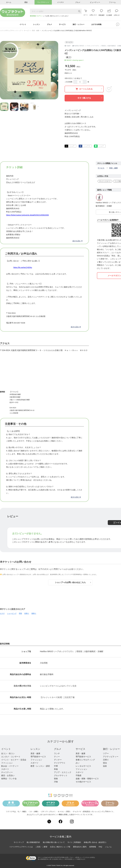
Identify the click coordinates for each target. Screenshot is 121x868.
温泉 (105, 766)
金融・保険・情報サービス (87, 779)
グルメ (58, 749)
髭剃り (34, 613)
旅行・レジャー (111, 749)
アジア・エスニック (63, 772)
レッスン (35, 749)
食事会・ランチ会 (9, 779)
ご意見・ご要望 (41, 847)
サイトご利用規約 (74, 842)
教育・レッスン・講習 (40, 766)
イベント (6, 749)
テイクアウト (60, 763)
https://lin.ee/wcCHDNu (23, 267)
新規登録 (33, 16)
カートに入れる (89, 89)
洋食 (56, 782)
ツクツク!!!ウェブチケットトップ (11, 31)
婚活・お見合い (8, 775)
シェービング (12, 613)
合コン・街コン (8, 753)
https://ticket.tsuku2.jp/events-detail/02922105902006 (27, 215)
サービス (27, 31)
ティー (57, 757)
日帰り (106, 760)
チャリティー (7, 772)
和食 (56, 769)
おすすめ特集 (96, 24)
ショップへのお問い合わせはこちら (73, 582)
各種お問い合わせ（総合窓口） (96, 842)
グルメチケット (61, 775)
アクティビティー (111, 757)
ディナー (58, 760)
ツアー (106, 753)
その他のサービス (83, 782)
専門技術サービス (38, 757)
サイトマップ (19, 842)
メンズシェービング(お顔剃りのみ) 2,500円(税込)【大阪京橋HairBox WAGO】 (67, 31)
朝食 (56, 779)
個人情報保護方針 (33, 842)
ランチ (57, 753)
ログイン (40, 16)
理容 (20, 613)
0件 (69, 57)
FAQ (100, 847)
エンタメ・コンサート (11, 757)
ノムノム (108, 847)
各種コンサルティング (85, 760)
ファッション (7, 763)
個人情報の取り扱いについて (54, 842)
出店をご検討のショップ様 (60, 847)
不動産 (79, 775)
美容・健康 (36, 31)
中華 (56, 766)
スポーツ (5, 769)
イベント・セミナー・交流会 (14, 760)
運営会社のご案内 (80, 847)
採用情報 (93, 847)
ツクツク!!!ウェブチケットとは (21, 847)
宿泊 (105, 763)
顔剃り (27, 613)
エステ (2, 613)
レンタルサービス (83, 766)
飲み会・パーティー (10, 766)
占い (78, 763)
